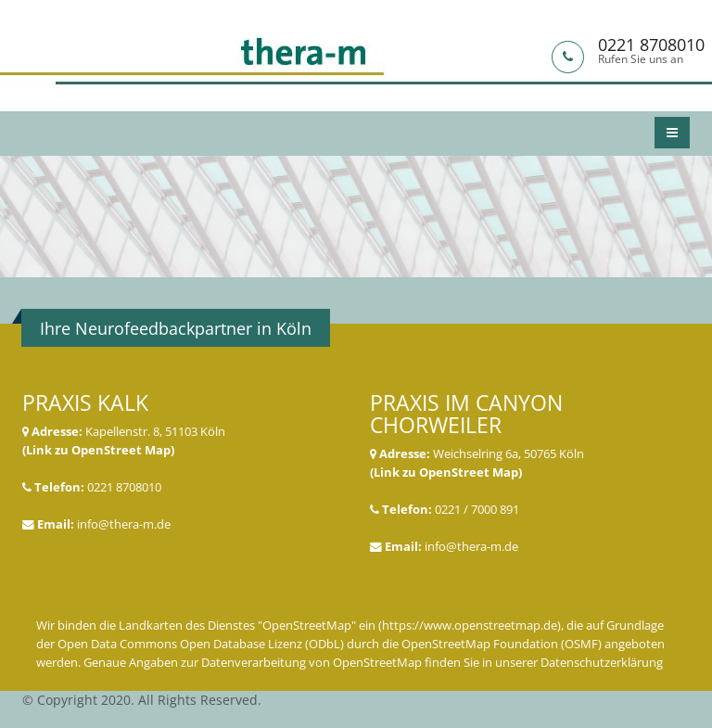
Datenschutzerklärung (602, 663)
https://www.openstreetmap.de (470, 626)
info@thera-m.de (124, 524)
